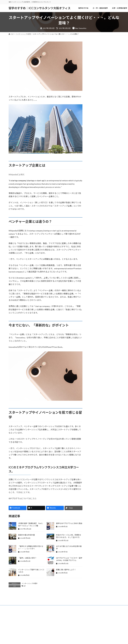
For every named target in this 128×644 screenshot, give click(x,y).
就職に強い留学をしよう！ (66, 570)
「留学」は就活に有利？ (27, 558)
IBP (25, 586)
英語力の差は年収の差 (26, 535)
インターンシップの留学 (30, 583)
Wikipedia (13, 174)
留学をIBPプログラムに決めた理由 (69, 523)
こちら (34, 498)
